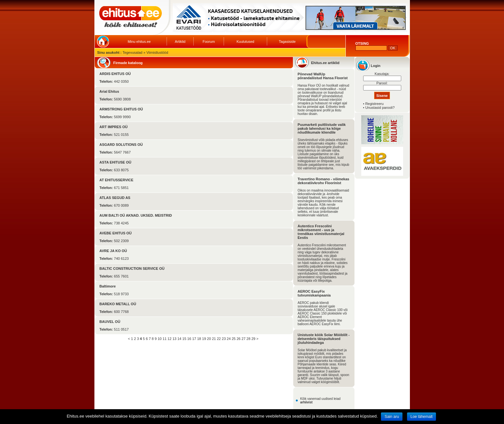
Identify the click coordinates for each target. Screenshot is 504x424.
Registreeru (374, 104)
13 (174, 339)
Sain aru (392, 417)
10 (160, 339)
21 (214, 339)
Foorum (209, 42)
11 (165, 339)
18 (199, 339)
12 (170, 339)
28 (248, 339)
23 (224, 339)
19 (204, 339)
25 (234, 339)
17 (194, 339)
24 (229, 339)
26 (238, 339)
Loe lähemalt (422, 417)
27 (244, 339)
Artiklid (180, 42)
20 (209, 339)
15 (184, 339)
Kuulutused (245, 42)
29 (253, 339)
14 (179, 339)
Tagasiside (287, 42)
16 (189, 339)
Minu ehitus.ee (139, 42)
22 (219, 339)
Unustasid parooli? (380, 108)
